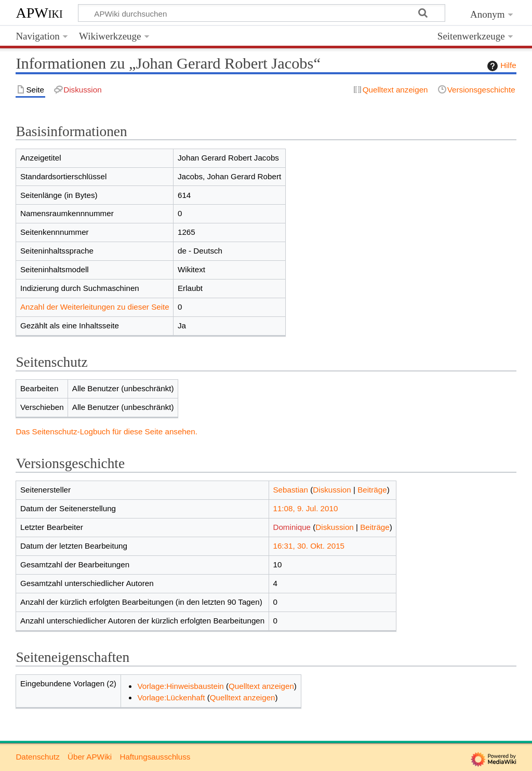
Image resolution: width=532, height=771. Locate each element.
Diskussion (332, 490)
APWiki (39, 13)
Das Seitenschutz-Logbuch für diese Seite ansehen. (107, 431)
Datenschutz (37, 757)
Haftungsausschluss (155, 757)
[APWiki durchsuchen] (262, 13)
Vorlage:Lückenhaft (171, 697)
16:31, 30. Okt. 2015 (309, 546)
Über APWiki (90, 757)
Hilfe (500, 66)
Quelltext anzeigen (261, 686)
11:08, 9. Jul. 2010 (305, 508)
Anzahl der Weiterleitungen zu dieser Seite (95, 307)
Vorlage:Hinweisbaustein (180, 686)
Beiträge (372, 490)
